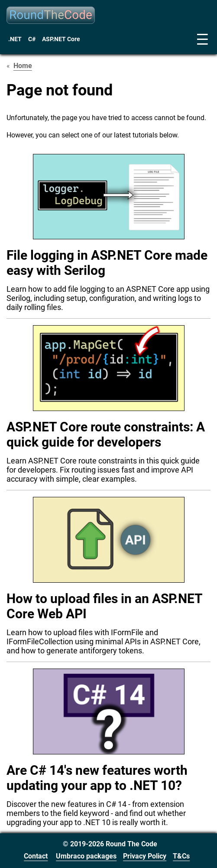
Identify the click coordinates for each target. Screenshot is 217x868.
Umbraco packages (86, 856)
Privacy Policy (145, 856)
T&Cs (181, 856)
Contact (36, 856)
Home (23, 66)
